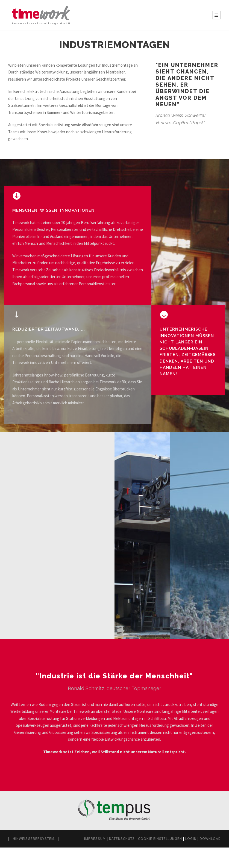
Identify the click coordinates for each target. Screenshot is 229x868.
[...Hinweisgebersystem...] (39, 852)
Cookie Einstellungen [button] (148, 859)
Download (209, 859)
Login (186, 859)
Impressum (70, 859)
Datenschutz (102, 859)
